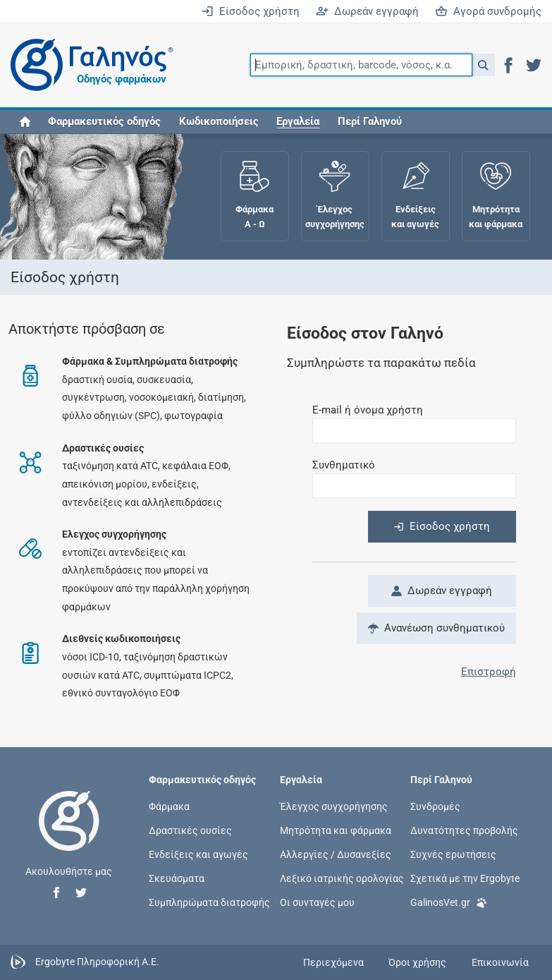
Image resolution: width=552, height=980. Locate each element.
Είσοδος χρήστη (250, 11)
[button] (483, 65)
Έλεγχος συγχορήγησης (334, 806)
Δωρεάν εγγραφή (367, 11)
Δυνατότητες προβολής (464, 830)
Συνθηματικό (344, 465)
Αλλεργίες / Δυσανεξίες (336, 854)
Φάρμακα (169, 806)
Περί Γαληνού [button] (370, 121)
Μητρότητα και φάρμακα (336, 830)
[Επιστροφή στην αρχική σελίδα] (69, 835)
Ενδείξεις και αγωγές (198, 854)
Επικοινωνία (500, 962)
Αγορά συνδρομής (488, 11)
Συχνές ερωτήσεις (453, 854)
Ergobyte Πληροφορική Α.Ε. (97, 962)
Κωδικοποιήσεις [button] (219, 121)
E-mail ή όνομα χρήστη (368, 410)
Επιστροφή (489, 672)
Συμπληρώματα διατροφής (209, 902)
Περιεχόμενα (333, 962)
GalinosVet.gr (449, 901)
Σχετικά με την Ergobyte (465, 878)
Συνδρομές (435, 806)
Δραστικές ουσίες (190, 830)
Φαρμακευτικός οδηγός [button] (104, 121)
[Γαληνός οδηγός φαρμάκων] (88, 65)
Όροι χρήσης (417, 962)
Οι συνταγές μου (317, 902)
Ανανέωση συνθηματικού (436, 628)
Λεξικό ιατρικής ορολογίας (342, 878)
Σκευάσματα (177, 878)
